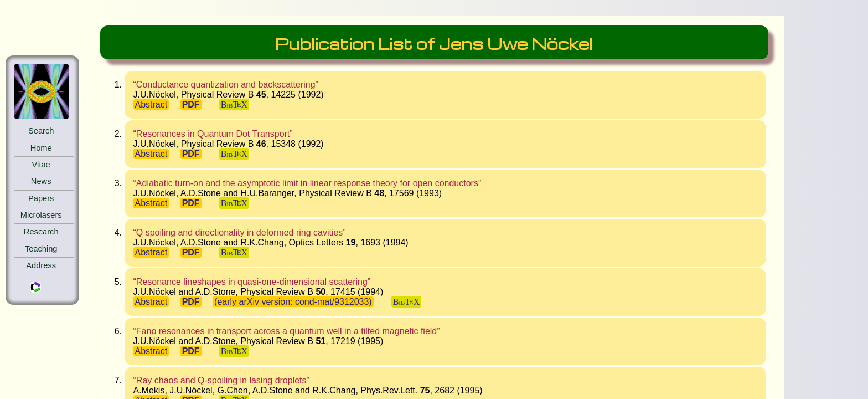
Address (41, 265)
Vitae (41, 165)
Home (41, 148)
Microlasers (41, 215)
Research (41, 232)
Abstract (151, 104)
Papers (41, 198)
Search (41, 131)
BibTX (234, 104)
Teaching (41, 249)
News (41, 181)
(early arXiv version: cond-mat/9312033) (293, 302)
